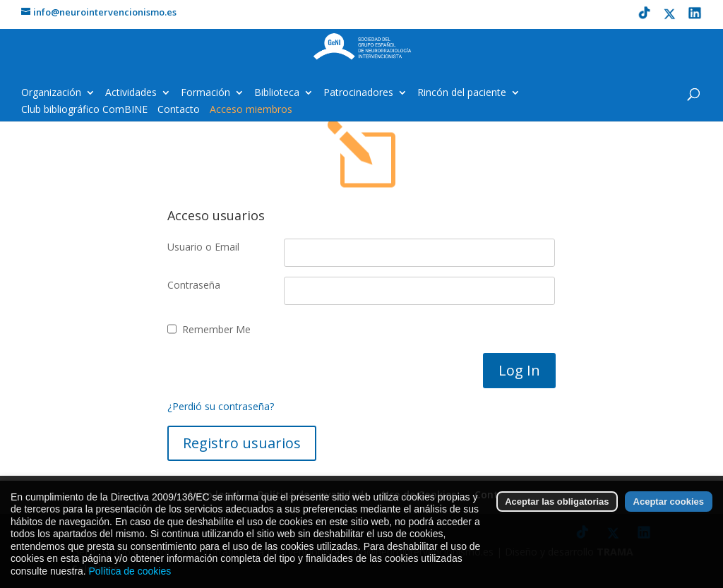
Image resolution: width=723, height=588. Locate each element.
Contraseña (194, 285)
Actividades (131, 93)
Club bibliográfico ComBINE (84, 110)
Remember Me (216, 329)
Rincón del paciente (462, 93)
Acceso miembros (251, 110)
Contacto (179, 110)
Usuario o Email (203, 247)
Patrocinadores (358, 93)
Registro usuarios (242, 443)
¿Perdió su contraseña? (221, 406)
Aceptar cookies (669, 517)
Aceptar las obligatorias (557, 517)
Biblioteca (277, 93)
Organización (51, 93)
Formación (205, 93)
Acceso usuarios (216, 215)
